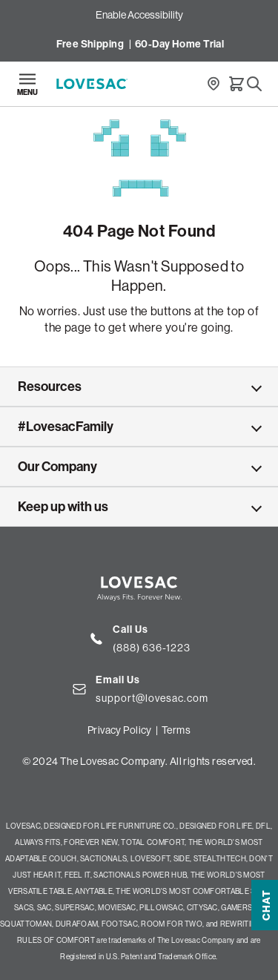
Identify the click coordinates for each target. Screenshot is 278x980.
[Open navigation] (27, 84)
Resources (50, 387)
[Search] (254, 84)
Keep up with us (63, 507)
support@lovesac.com (152, 698)
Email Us (118, 680)
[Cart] (236, 84)
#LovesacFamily (66, 427)
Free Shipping (90, 44)
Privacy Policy (120, 730)
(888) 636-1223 (152, 648)
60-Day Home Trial (179, 44)
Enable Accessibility (139, 15)
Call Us (130, 629)
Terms (176, 730)
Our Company (57, 467)
